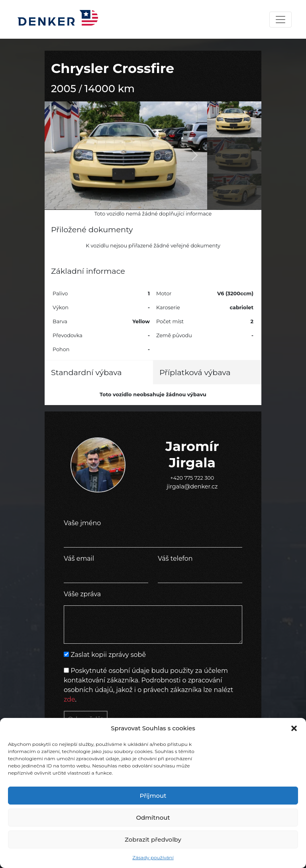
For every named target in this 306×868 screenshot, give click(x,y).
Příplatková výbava (195, 372)
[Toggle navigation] (280, 20)
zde (70, 699)
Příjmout (153, 796)
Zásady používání (153, 857)
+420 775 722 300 (192, 478)
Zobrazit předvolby (153, 839)
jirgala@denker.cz (192, 486)
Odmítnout (153, 818)
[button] (294, 728)
